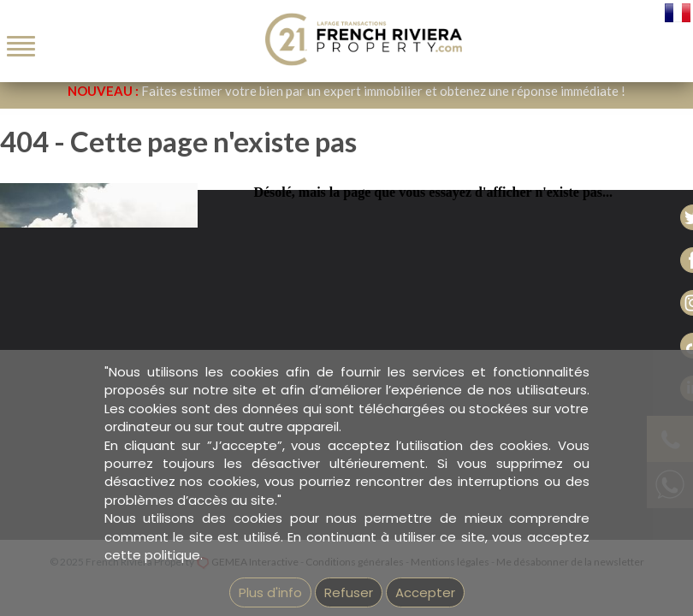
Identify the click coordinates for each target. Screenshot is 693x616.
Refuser (349, 592)
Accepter (425, 592)
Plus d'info (270, 592)
